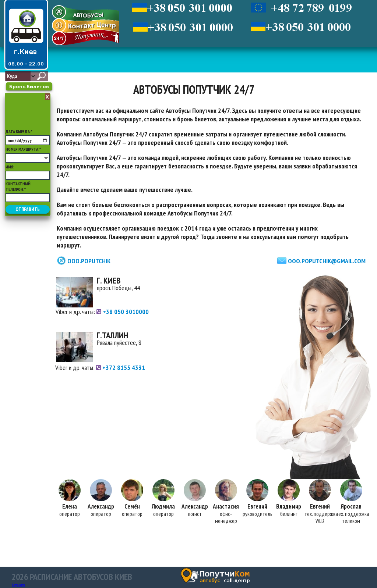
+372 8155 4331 (121, 368)
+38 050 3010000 (123, 312)
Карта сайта (18, 585)
